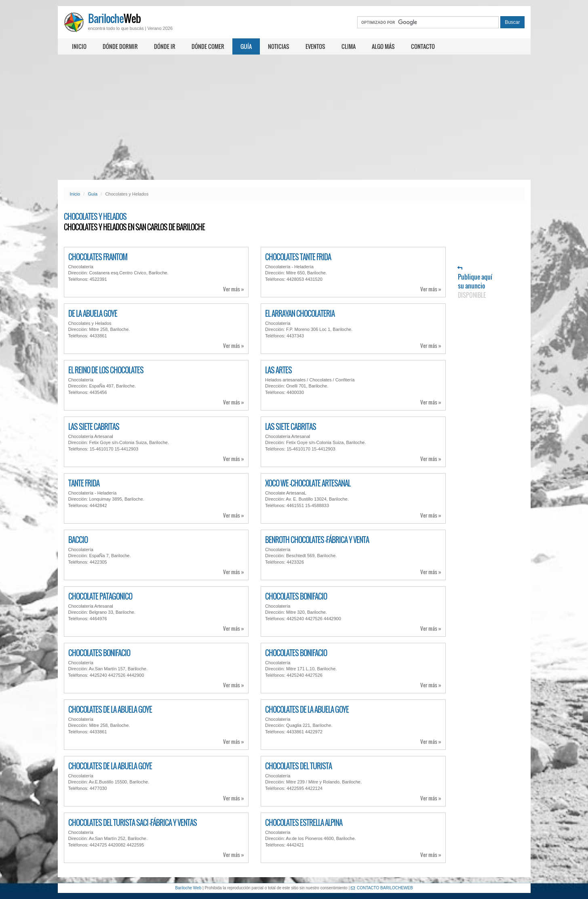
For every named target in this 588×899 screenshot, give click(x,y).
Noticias (279, 46)
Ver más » (234, 289)
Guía (246, 46)
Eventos (315, 46)
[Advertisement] (294, 117)
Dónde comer (208, 46)
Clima (349, 46)
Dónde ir (165, 46)
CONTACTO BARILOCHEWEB (382, 888)
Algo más (383, 46)
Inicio (79, 46)
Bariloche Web (188, 888)
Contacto (423, 46)
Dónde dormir (120, 46)
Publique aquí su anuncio (475, 283)
